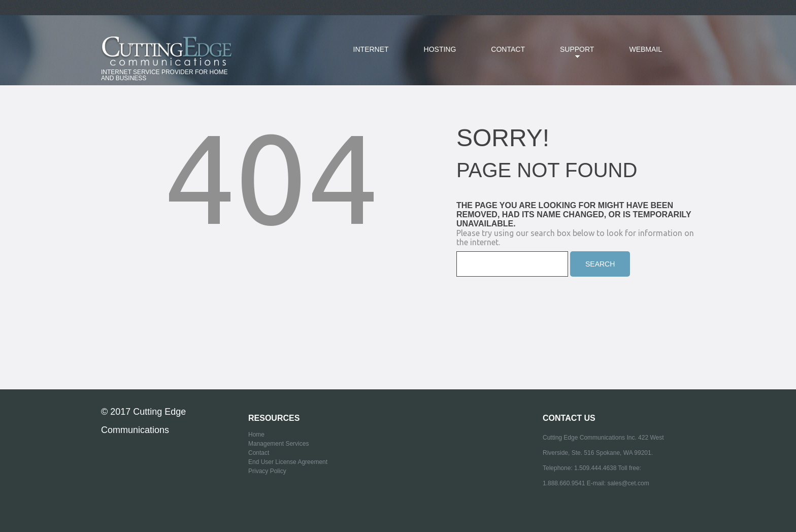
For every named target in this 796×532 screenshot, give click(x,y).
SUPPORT (569, 55)
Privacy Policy (267, 471)
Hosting (440, 49)
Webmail (645, 49)
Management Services (278, 444)
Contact (508, 49)
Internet (371, 49)
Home (256, 435)
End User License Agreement (288, 462)
